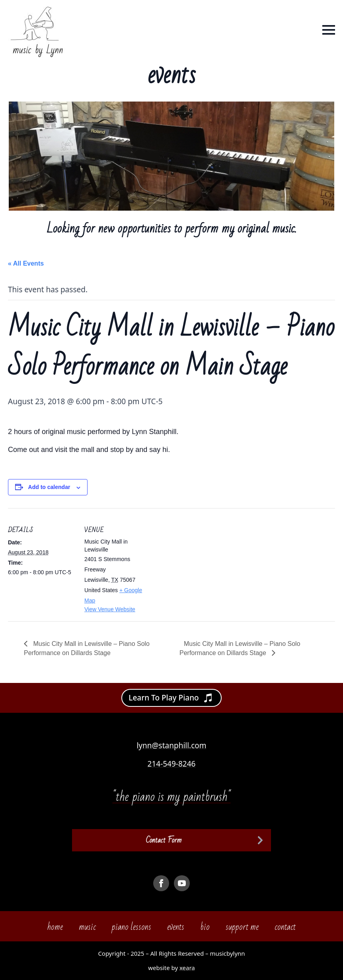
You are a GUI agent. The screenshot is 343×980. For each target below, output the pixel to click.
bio (205, 927)
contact (285, 927)
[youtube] (182, 883)
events (176, 927)
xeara (187, 968)
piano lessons (132, 927)
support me (242, 927)
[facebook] (161, 883)
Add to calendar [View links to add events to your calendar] (49, 487)
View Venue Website (110, 609)
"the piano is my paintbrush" (172, 797)
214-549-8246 (172, 764)
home (55, 927)
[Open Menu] (329, 30)
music (87, 927)
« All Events (26, 263)
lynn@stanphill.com (171, 745)
